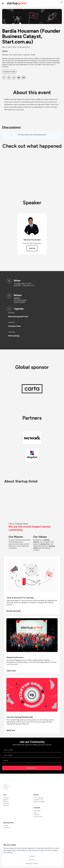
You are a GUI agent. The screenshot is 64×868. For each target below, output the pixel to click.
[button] (62, 3)
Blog (35, 813)
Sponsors (6, 804)
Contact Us (7, 828)
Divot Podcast (38, 817)
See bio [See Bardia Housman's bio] (32, 248)
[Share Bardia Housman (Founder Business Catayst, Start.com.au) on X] (9, 78)
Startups (6, 802)
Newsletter (37, 811)
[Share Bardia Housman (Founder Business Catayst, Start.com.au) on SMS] (24, 78)
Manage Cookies (32, 863)
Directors (6, 806)
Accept (32, 856)
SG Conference (39, 798)
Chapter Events (38, 800)
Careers (6, 826)
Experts (5, 800)
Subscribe (31, 768)
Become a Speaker (39, 802)
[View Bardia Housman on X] (32, 235)
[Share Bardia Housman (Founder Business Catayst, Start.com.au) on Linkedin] (14, 78)
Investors (6, 798)
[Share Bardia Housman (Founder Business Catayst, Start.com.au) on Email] (19, 78)
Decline (32, 860)
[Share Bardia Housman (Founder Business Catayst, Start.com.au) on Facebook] (4, 78)
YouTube (36, 815)
